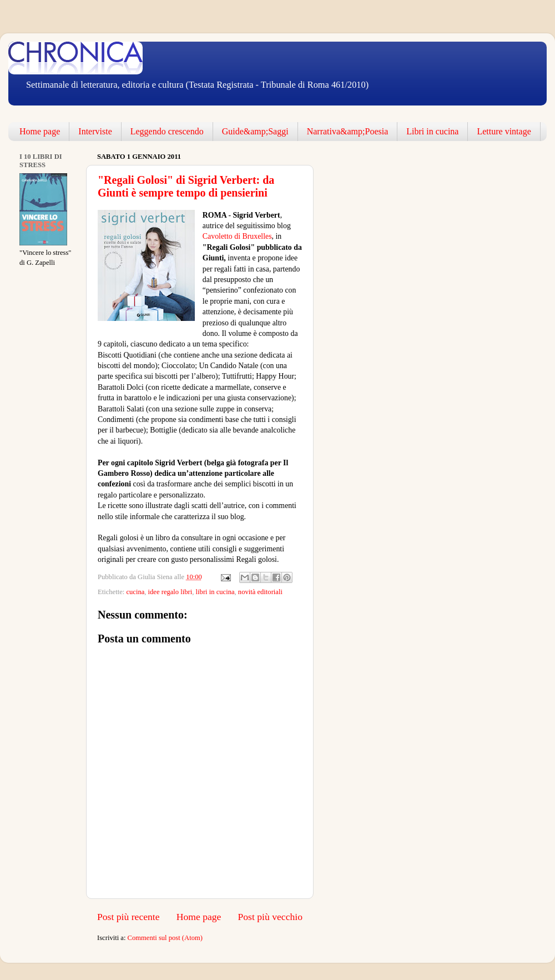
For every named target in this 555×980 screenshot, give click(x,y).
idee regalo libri (170, 592)
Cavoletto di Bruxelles (237, 236)
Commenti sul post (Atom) (165, 938)
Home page (40, 131)
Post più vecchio (270, 917)
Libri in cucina (432, 131)
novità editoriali (260, 592)
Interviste (95, 131)
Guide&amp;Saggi (255, 131)
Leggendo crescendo (167, 131)
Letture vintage (504, 131)
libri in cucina (215, 592)
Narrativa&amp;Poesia (348, 131)
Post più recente (128, 917)
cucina (135, 592)
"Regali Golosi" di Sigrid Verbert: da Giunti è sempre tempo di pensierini (186, 186)
